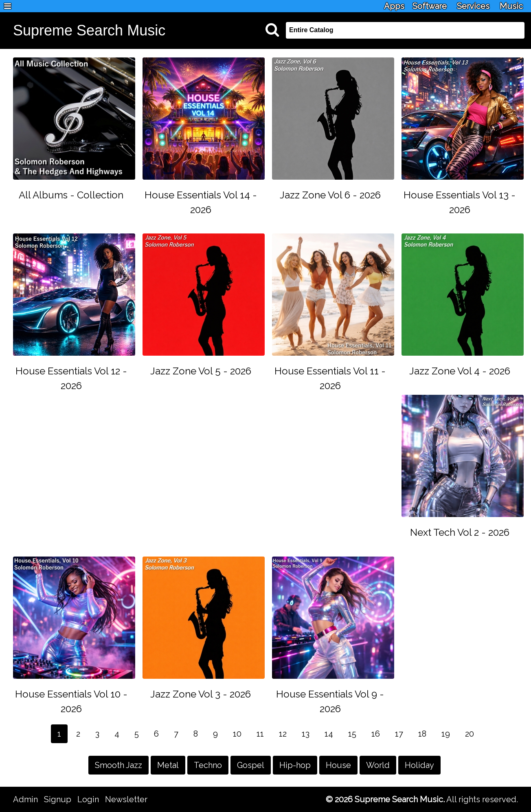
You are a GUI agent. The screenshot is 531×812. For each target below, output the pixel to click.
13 (306, 734)
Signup (58, 799)
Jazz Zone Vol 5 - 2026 (201, 371)
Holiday (419, 765)
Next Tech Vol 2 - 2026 (460, 532)
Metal (168, 765)
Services (473, 6)
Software (430, 6)
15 (352, 734)
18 (422, 734)
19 (446, 734)
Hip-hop (295, 765)
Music (511, 6)
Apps (394, 6)
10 (237, 734)
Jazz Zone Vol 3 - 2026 (201, 694)
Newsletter (126, 799)
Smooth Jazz (118, 765)
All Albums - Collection (71, 195)
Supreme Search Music (89, 30)
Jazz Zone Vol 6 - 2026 (330, 195)
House (338, 765)
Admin (25, 799)
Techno (208, 765)
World (378, 765)
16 (376, 734)
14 (329, 734)
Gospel (251, 765)
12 (283, 734)
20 (470, 734)
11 (260, 734)
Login (88, 799)
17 (399, 734)
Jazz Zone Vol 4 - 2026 (460, 371)
